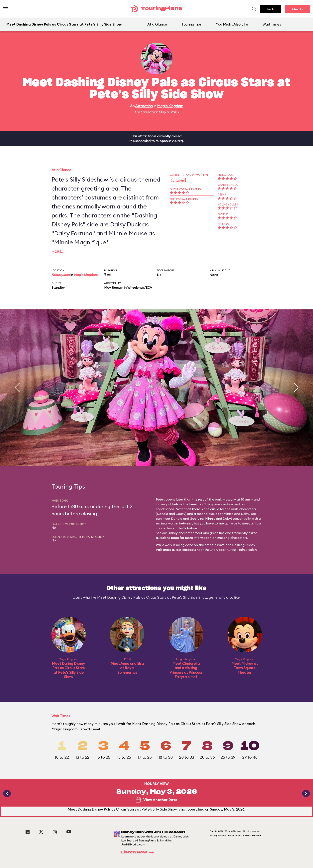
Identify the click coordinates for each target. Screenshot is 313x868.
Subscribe (297, 9)
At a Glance (157, 24)
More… (57, 252)
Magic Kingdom (170, 106)
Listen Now (139, 852)
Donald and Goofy (171, 514)
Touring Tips (192, 24)
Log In (271, 9)
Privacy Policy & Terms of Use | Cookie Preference (236, 835)
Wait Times (272, 24)
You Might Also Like (232, 24)
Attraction (144, 106)
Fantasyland (61, 275)
